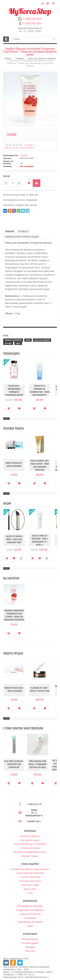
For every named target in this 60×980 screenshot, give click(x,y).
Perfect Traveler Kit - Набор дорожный (14, 464)
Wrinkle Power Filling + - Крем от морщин (14, 689)
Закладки (30, 945)
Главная (8, 58)
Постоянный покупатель (44, 3)
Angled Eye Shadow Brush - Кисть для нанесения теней (14, 539)
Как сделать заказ (30, 838)
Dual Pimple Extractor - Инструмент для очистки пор (14, 764)
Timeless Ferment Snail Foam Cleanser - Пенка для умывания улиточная (40, 464)
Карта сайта (30, 887)
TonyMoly (24, 155)
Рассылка (30, 949)
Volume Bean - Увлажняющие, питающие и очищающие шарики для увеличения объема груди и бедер (14, 391)
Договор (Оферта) (30, 834)
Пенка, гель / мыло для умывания (42, 58)
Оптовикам (30, 916)
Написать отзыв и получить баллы (19, 147)
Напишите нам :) (34, 820)
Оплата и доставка (30, 846)
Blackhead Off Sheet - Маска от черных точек (40, 689)
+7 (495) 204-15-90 (32, 23)
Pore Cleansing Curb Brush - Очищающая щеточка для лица (38, 764)
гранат (18, 342)
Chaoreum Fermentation (13, 339)
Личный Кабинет (30, 937)
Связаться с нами (30, 883)
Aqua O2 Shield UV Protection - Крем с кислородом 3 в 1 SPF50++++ (40, 539)
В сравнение (21, 557)
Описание (9, 231)
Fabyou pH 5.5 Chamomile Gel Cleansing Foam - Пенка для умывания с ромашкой (40, 389)
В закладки (29, 182)
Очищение (20, 58)
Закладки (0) (48, 3)
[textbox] (34, 39)
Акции (30, 924)
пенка (28, 339)
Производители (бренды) (30, 904)
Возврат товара (30, 854)
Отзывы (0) (21, 231)
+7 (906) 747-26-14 (32, 19)
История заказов (30, 941)
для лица (8, 342)
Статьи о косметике (30, 875)
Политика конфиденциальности (30, 850)
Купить (9, 407)
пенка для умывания (42, 339)
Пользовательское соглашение (30, 842)
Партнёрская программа (30, 920)
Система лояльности (30, 879)
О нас (30, 891)
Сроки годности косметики (30, 871)
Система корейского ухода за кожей (30, 867)
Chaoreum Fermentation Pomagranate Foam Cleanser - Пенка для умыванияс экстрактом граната (14, 614)
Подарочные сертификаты (30, 908)
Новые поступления (30, 912)
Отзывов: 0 (29, 144)
